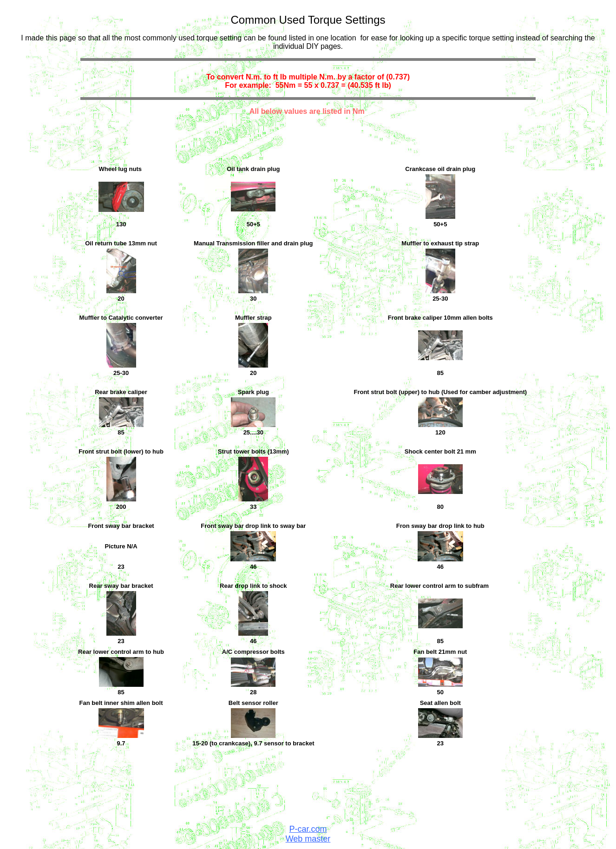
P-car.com (308, 829)
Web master (308, 839)
